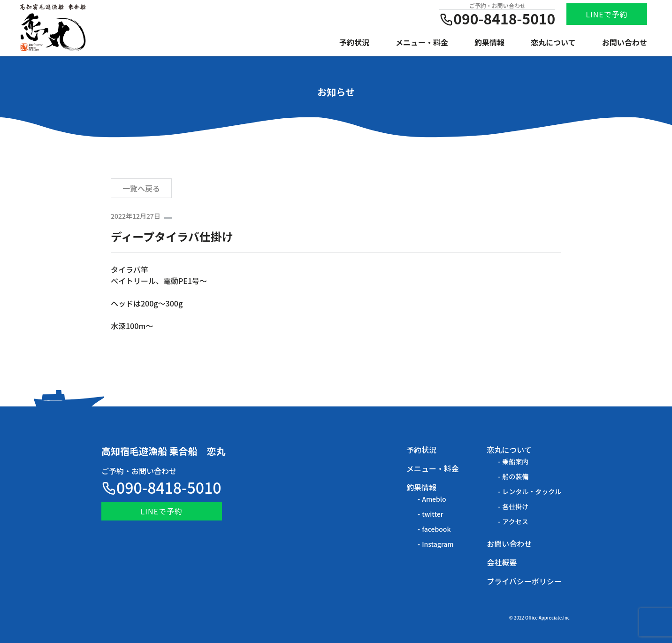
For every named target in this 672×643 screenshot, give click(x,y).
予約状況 (354, 42)
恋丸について (553, 42)
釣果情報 (489, 42)
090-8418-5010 (161, 487)
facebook (436, 529)
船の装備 (515, 476)
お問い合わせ (625, 42)
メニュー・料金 (422, 42)
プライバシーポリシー (524, 581)
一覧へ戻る (141, 188)
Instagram (438, 544)
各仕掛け (515, 506)
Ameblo (434, 499)
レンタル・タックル (532, 491)
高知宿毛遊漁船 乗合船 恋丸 (164, 451)
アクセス (515, 521)
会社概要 (502, 562)
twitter (432, 514)
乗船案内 (515, 461)
